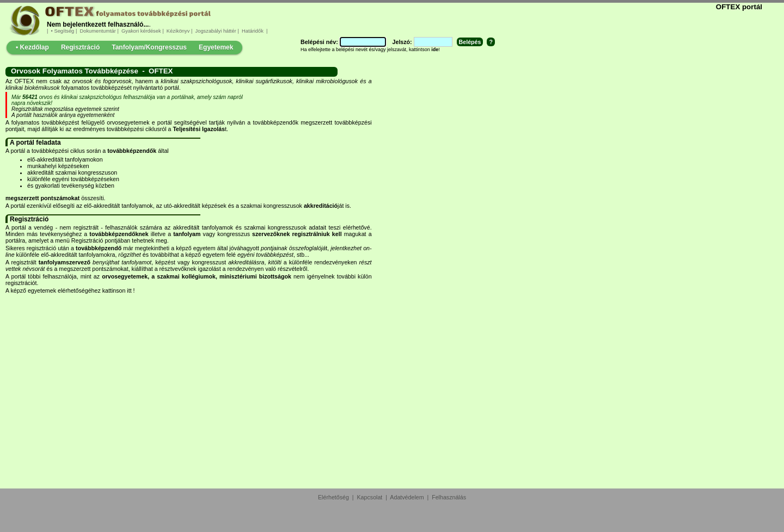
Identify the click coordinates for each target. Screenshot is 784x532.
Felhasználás (449, 497)
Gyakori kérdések (141, 31)
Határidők (252, 31)
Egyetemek (216, 47)
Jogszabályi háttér (216, 31)
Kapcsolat (370, 497)
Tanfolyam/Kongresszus (149, 47)
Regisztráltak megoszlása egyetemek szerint (65, 109)
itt (129, 290)
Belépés (470, 42)
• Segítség (63, 31)
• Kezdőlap (32, 47)
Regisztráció (80, 47)
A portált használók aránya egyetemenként (63, 115)
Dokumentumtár (98, 31)
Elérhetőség (333, 497)
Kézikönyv (178, 31)
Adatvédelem (407, 497)
